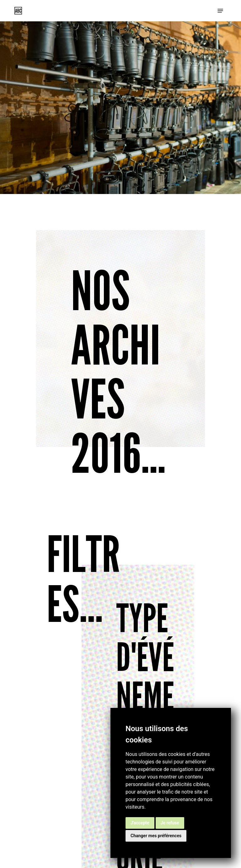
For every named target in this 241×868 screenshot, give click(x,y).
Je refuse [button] (170, 823)
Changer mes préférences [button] (156, 836)
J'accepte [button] (140, 823)
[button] (220, 11)
